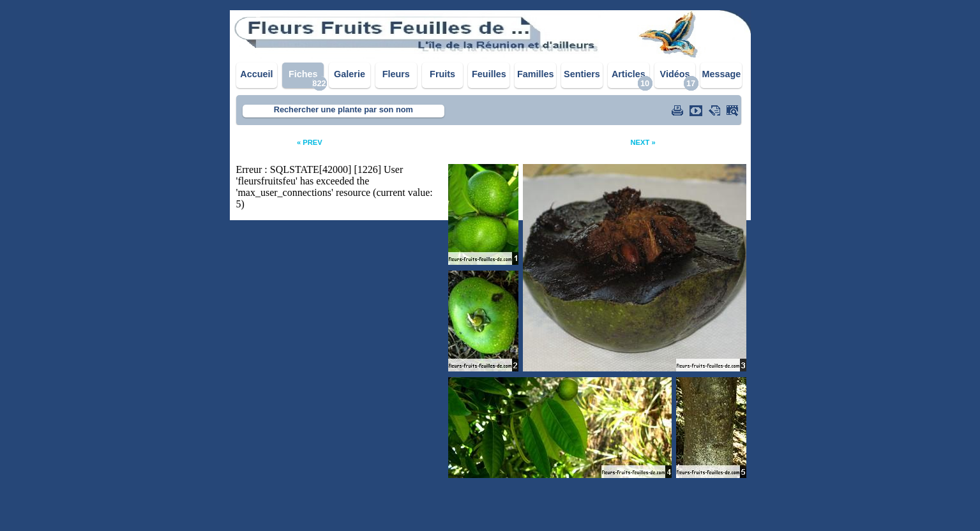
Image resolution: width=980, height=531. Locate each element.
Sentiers (582, 74)
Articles (629, 74)
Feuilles (489, 74)
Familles (536, 74)
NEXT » (643, 142)
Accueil (256, 74)
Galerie (350, 74)
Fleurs (396, 74)
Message (721, 74)
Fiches (303, 74)
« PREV (310, 142)
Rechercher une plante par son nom (343, 109)
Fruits (442, 74)
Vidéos (675, 74)
